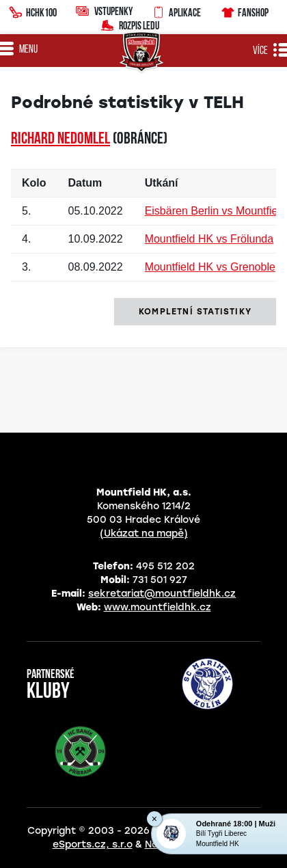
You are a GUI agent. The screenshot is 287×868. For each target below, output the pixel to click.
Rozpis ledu (130, 24)
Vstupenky (104, 11)
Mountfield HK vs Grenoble (210, 267)
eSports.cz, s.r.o (93, 844)
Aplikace (176, 11)
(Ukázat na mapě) (144, 533)
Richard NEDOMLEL (60, 139)
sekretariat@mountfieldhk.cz (162, 594)
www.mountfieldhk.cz (158, 607)
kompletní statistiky (195, 312)
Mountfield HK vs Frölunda (209, 239)
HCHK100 (33, 11)
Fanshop (244, 11)
